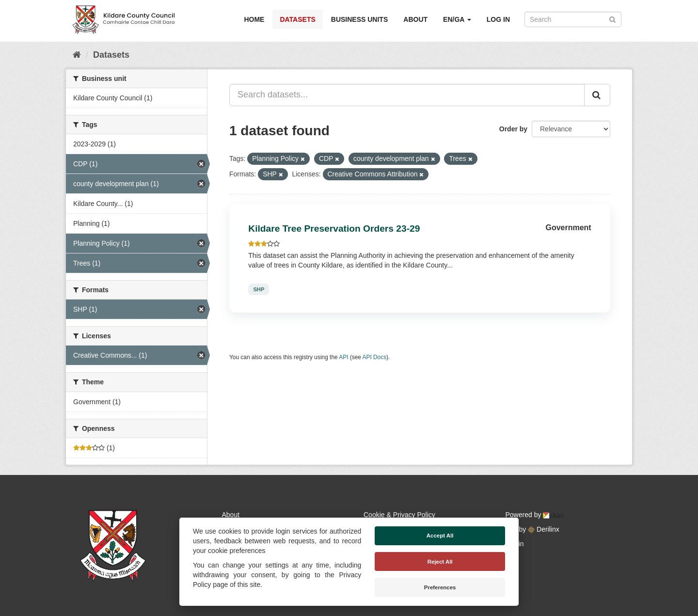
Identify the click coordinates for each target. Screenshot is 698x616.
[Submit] (612, 19)
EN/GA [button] (457, 19)
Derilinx (544, 529)
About (415, 19)
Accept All (440, 536)
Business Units (359, 19)
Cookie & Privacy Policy (399, 515)
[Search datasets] (573, 19)
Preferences (440, 587)
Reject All (440, 562)
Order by (513, 129)
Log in (498, 19)
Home (254, 19)
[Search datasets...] (407, 95)
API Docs (375, 357)
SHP (259, 289)
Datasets (297, 19)
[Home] (77, 55)
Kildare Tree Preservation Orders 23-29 (334, 229)
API (343, 357)
